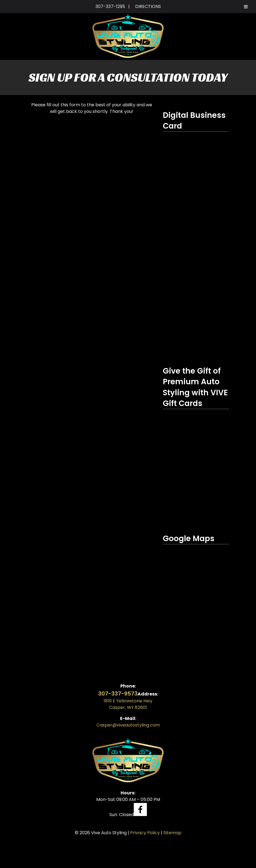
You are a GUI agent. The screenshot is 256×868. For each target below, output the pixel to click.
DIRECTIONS (148, 6)
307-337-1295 (110, 6)
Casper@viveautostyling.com (128, 725)
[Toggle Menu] (246, 7)
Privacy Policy (145, 833)
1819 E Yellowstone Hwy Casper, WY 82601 (128, 704)
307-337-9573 (118, 694)
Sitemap (172, 833)
